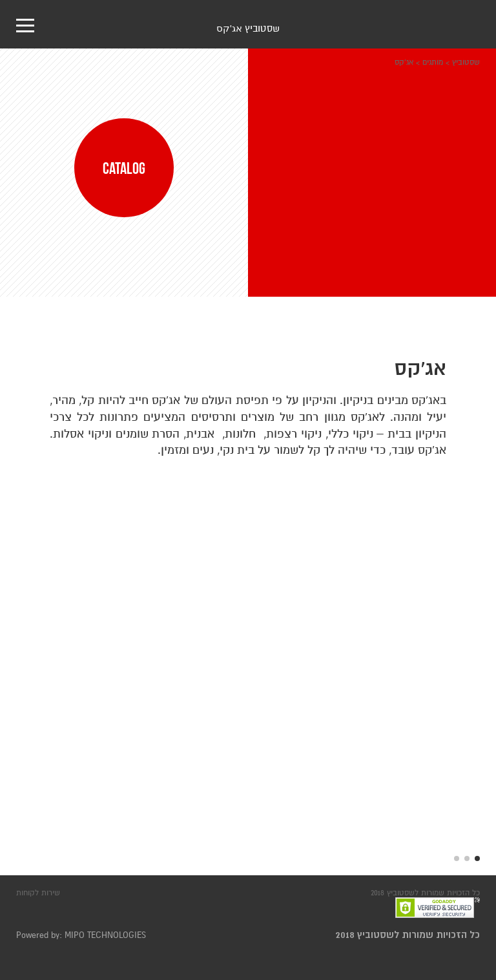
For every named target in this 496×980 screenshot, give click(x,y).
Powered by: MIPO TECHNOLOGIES (81, 936)
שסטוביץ (466, 62)
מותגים (433, 62)
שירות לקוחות (38, 893)
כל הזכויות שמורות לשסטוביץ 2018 (408, 935)
